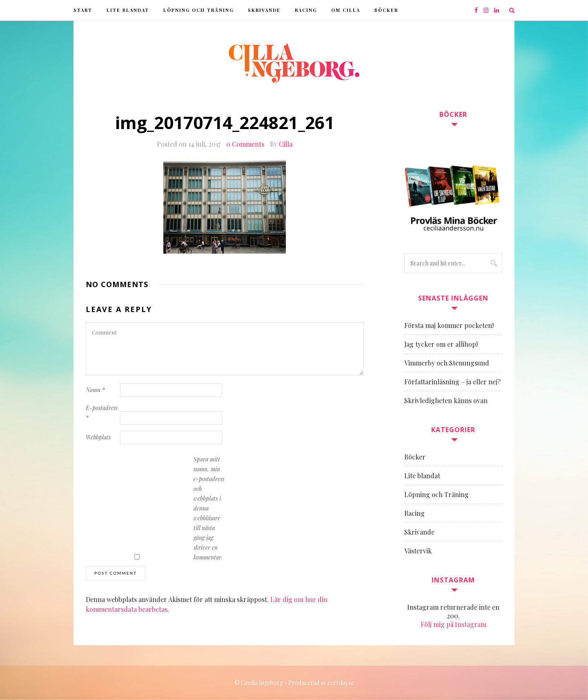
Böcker (386, 10)
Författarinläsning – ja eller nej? (452, 382)
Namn (95, 390)
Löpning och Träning (198, 10)
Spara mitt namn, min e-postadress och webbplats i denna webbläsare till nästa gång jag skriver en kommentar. (209, 508)
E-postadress (102, 413)
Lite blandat (128, 10)
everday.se (341, 683)
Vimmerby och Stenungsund (447, 363)
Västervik (418, 551)
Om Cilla (346, 10)
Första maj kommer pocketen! (449, 325)
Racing (306, 10)
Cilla (286, 144)
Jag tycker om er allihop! (441, 344)
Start (83, 10)
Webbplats (98, 437)
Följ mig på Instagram (453, 624)
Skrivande (264, 10)
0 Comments (245, 144)
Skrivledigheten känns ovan (446, 400)
